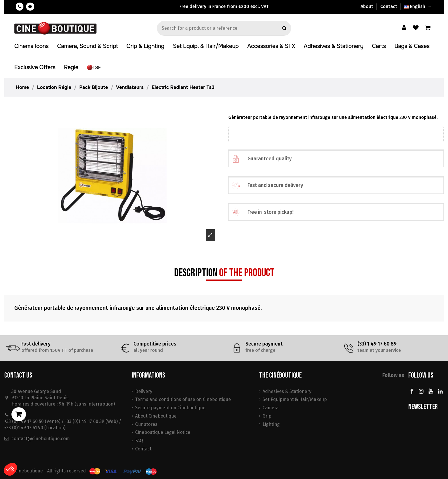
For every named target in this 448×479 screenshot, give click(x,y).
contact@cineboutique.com (41, 439)
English (418, 6)
